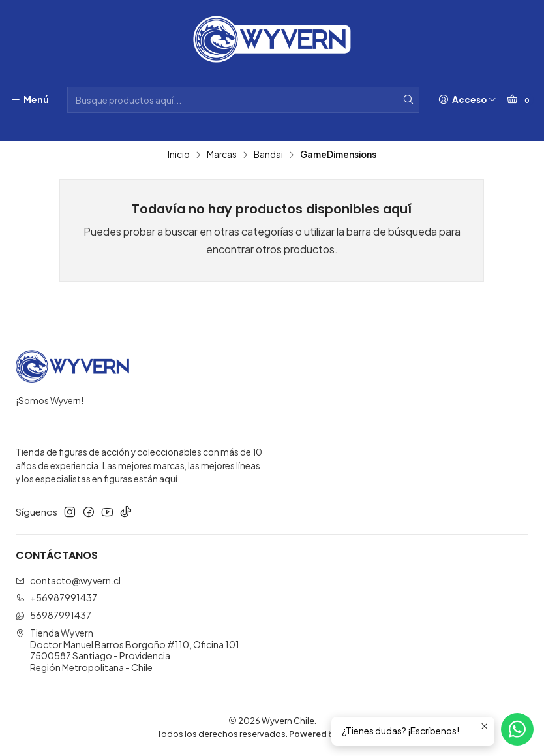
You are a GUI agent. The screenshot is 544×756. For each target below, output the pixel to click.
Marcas (222, 155)
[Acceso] (467, 100)
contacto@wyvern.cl (68, 580)
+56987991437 (56, 597)
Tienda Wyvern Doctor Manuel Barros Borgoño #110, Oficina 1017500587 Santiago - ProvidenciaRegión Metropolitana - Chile (128, 650)
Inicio (179, 155)
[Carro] (520, 100)
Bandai (268, 155)
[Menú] (30, 100)
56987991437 (53, 615)
